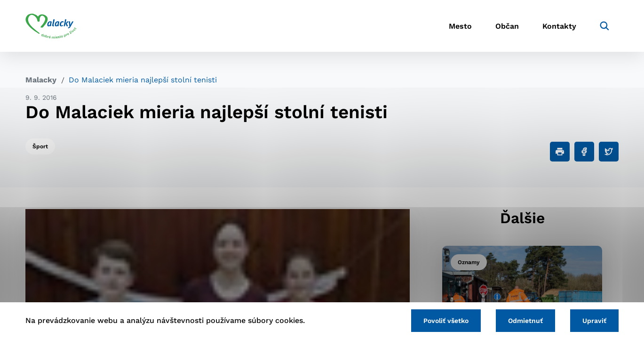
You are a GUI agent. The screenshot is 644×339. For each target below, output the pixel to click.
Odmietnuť (525, 321)
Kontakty (559, 26)
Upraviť (594, 321)
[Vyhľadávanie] (604, 26)
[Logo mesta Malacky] (51, 26)
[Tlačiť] (560, 152)
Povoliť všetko (446, 321)
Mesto (460, 26)
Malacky (41, 80)
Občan (507, 26)
